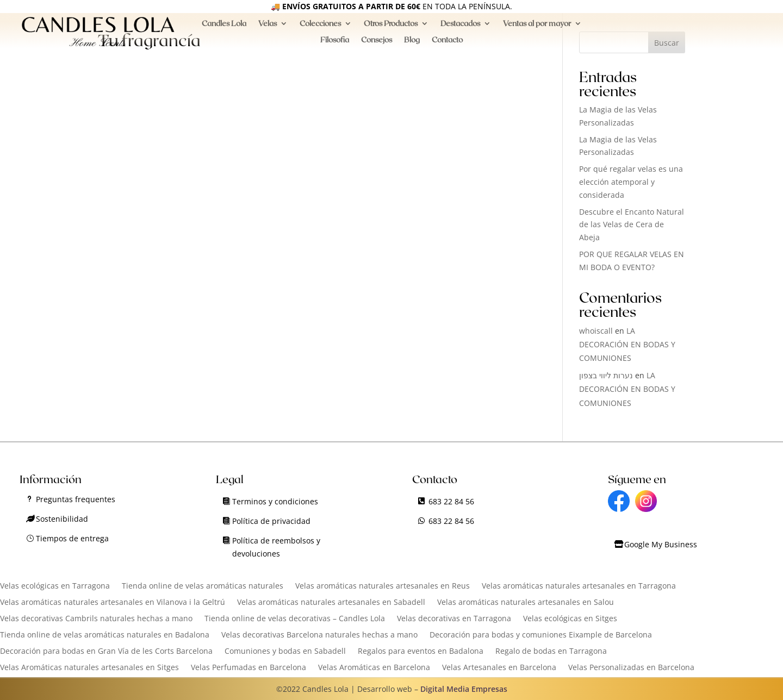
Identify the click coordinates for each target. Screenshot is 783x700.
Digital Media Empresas (464, 689)
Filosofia (335, 44)
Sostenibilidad (62, 519)
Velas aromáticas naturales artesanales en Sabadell (331, 603)
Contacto (447, 44)
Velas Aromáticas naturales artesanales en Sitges (89, 668)
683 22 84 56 (451, 501)
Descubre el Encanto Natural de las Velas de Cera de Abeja (632, 225)
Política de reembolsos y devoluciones (276, 547)
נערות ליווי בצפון (606, 375)
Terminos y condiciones (275, 501)
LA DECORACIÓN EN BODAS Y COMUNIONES (627, 344)
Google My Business (661, 544)
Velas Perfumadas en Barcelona (248, 668)
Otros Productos (391, 28)
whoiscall (596, 331)
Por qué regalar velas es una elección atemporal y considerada (631, 182)
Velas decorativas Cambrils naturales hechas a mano (96, 619)
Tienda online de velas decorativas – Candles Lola (295, 619)
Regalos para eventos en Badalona (421, 652)
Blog (412, 44)
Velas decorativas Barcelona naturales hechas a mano (319, 635)
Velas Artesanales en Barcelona (499, 668)
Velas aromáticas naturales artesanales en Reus (383, 586)
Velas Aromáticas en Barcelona (374, 668)
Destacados (460, 28)
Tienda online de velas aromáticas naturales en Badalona (105, 635)
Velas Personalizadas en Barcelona (631, 668)
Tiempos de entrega (72, 538)
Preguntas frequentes (76, 499)
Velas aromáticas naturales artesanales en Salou (526, 603)
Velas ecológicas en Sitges (570, 619)
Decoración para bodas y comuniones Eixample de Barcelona (541, 635)
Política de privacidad (271, 521)
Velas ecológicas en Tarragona (55, 586)
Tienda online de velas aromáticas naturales (203, 586)
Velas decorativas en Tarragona (454, 619)
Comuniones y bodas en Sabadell (285, 652)
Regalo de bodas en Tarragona (551, 652)
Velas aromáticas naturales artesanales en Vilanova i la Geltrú (113, 603)
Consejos (377, 44)
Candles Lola (224, 28)
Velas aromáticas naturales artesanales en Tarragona (579, 586)
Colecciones (320, 28)
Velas (268, 28)
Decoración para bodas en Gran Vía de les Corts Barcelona (106, 652)
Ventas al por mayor (537, 28)
